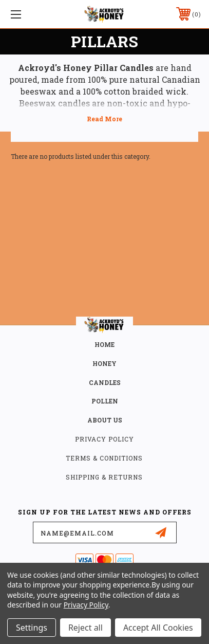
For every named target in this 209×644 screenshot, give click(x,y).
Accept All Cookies (158, 628)
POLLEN (105, 401)
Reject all (85, 628)
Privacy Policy (104, 439)
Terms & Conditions (104, 458)
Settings (32, 628)
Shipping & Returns (104, 477)
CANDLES (105, 382)
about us (105, 420)
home (104, 344)
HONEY (104, 363)
